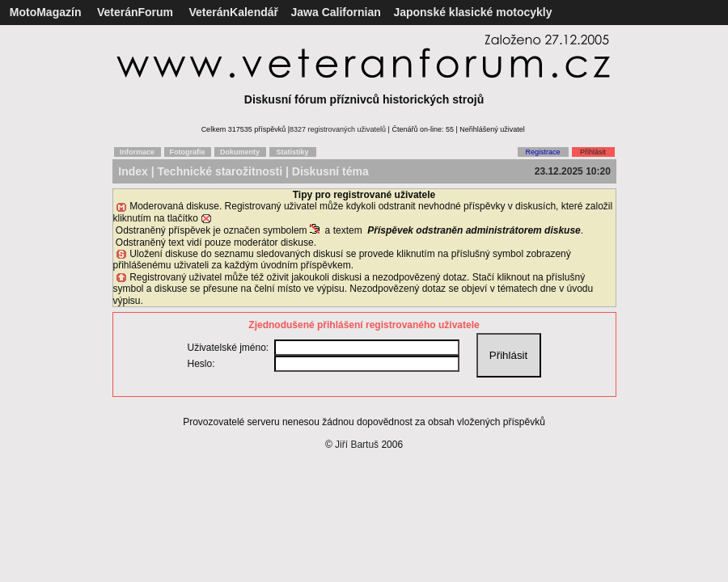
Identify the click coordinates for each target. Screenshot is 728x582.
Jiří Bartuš (357, 445)
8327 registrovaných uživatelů (338, 129)
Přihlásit (593, 152)
